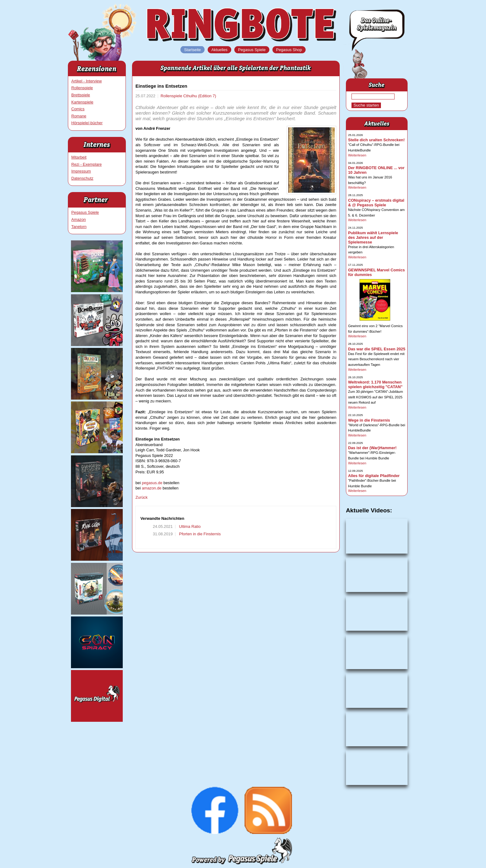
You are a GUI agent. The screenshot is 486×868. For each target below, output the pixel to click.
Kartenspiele (82, 102)
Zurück (141, 497)
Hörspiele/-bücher (87, 123)
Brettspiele (81, 95)
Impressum (81, 171)
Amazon (79, 219)
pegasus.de (152, 483)
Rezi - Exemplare (86, 164)
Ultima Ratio (189, 526)
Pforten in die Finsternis (199, 534)
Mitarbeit (79, 157)
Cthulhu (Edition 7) (200, 96)
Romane (79, 116)
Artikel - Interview (86, 81)
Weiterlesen (357, 155)
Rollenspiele (82, 88)
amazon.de (152, 488)
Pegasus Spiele (85, 212)
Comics (78, 109)
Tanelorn (79, 227)
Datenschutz (82, 178)
